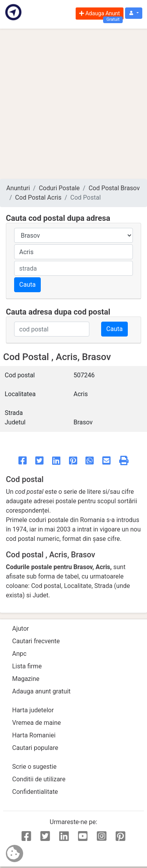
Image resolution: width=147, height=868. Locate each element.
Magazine (26, 679)
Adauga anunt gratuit (41, 691)
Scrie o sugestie (34, 767)
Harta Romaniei (34, 735)
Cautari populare (35, 748)
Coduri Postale (59, 188)
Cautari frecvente (36, 641)
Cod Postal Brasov (114, 188)
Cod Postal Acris (38, 197)
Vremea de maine (36, 723)
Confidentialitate (35, 792)
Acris (81, 394)
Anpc (19, 654)
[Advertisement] (73, 104)
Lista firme (27, 666)
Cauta (27, 285)
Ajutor (21, 629)
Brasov (83, 422)
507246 (84, 375)
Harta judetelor (33, 710)
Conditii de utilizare (39, 779)
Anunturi (18, 188)
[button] (134, 13)
